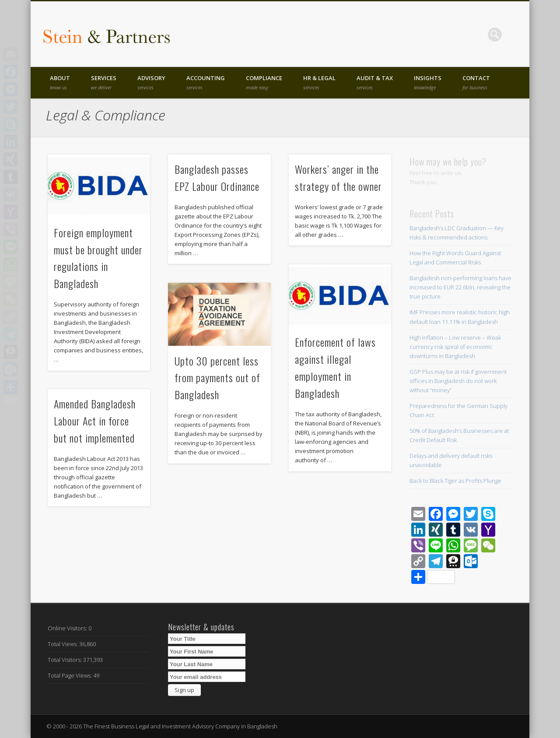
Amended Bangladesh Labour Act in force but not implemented (95, 421)
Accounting (206, 82)
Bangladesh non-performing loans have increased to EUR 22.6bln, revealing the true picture (460, 287)
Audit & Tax (375, 82)
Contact (476, 82)
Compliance (264, 82)
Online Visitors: (68, 628)
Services (104, 82)
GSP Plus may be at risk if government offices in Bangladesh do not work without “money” (458, 381)
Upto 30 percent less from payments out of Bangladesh (217, 378)
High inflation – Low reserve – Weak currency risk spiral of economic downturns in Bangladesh (455, 347)
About (60, 82)
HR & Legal (319, 82)
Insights (428, 82)
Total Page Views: (70, 675)
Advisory (151, 82)
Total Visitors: (65, 660)
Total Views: (63, 644)
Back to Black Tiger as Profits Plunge (455, 481)
